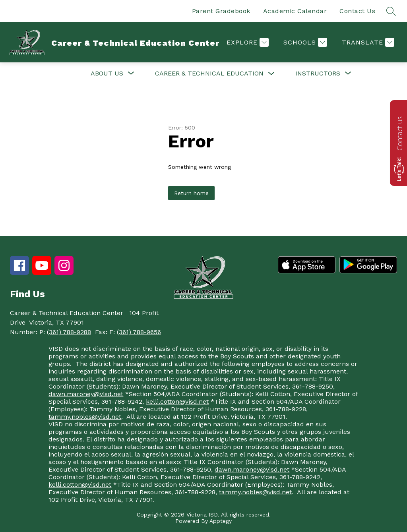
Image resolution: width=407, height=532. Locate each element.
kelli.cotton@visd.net (177, 401)
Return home (191, 193)
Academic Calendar (295, 11)
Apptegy (221, 521)
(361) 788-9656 (139, 332)
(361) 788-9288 (69, 332)
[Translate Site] (367, 42)
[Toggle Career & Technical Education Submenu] (271, 74)
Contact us (399, 133)
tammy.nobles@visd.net (85, 417)
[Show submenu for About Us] (107, 74)
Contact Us (357, 11)
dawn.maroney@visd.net (86, 394)
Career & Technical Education (209, 73)
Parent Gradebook (221, 11)
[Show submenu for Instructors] (318, 74)
